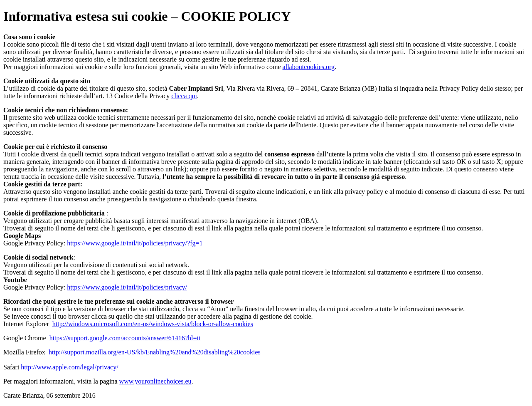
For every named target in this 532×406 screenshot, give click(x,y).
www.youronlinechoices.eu (155, 381)
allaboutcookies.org (309, 67)
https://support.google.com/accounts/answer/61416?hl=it (125, 338)
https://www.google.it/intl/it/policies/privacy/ (127, 287)
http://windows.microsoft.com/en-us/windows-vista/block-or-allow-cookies (153, 324)
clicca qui (184, 96)
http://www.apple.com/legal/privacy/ (69, 367)
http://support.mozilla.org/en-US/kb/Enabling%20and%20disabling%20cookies (155, 352)
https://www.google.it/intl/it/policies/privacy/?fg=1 (135, 243)
